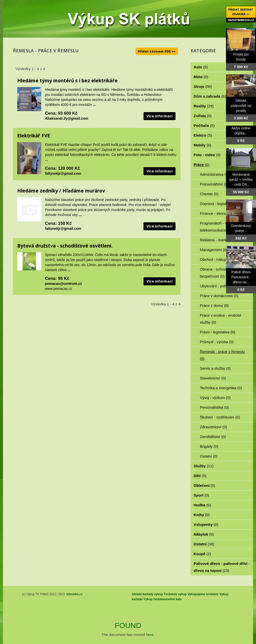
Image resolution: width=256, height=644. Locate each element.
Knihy (202, 515)
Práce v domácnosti (219, 296)
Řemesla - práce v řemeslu (222, 355)
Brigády (209, 446)
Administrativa (215, 174)
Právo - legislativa (218, 332)
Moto (201, 77)
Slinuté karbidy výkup (147, 594)
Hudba (202, 505)
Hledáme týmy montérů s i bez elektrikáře (67, 81)
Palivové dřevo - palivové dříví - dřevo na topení (222, 567)
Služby (204, 466)
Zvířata (203, 116)
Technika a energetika (221, 388)
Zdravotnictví (213, 427)
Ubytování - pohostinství (223, 286)
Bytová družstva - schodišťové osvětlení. (65, 246)
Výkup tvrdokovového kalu (163, 599)
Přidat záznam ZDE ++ (157, 51)
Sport (201, 495)
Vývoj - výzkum (215, 398)
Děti (200, 476)
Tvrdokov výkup (175, 594)
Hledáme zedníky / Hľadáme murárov (61, 191)
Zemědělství (213, 437)
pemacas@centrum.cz (63, 284)
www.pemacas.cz (58, 289)
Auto (201, 67)
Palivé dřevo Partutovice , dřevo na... (241, 277)
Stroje (203, 86)
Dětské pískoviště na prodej (241, 106)
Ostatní (209, 456)
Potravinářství (214, 184)
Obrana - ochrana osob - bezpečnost (220, 273)
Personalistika (214, 407)
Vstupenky (206, 524)
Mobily (202, 145)
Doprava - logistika (218, 204)
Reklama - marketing (220, 240)
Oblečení (204, 485)
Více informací (159, 116)
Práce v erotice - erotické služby (221, 319)
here (150, 635)
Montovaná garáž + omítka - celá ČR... (241, 179)
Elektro (203, 135)
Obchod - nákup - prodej (223, 259)
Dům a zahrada (210, 96)
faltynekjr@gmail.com (63, 173)
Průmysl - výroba (217, 342)
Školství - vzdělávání (220, 417)
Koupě (202, 554)
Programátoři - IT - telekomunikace (216, 227)
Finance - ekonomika (220, 213)
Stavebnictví (213, 378)
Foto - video (207, 155)
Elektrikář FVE (34, 136)
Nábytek (204, 534)
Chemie (209, 194)
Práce (202, 165)
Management (214, 250)
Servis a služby (215, 368)
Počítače (204, 126)
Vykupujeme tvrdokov (203, 594)
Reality (204, 106)
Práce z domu (214, 305)
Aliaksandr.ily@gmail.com (67, 118)
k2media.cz (74, 594)
